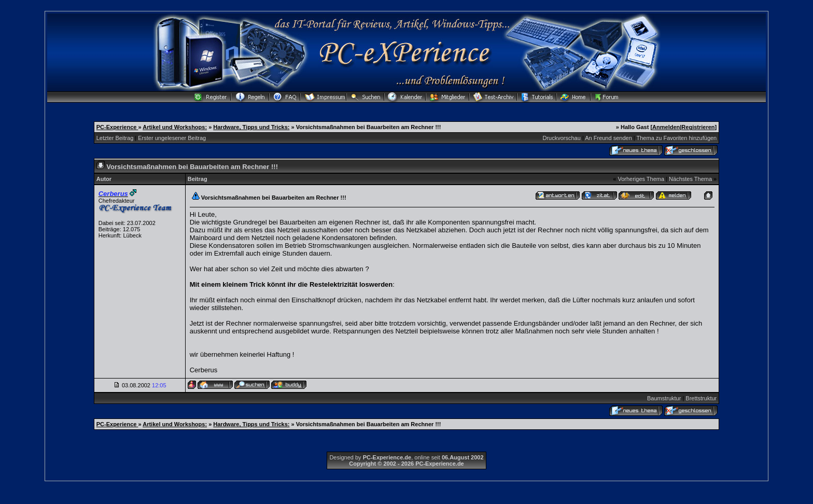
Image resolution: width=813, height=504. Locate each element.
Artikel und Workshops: (175, 127)
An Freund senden (608, 138)
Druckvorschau (562, 138)
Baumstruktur (664, 398)
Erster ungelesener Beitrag (172, 138)
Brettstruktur (701, 398)
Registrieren (698, 127)
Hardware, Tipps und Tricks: (251, 127)
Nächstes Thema (690, 179)
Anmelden (666, 127)
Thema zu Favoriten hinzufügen (677, 138)
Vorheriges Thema (641, 179)
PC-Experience (117, 127)
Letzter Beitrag (115, 138)
